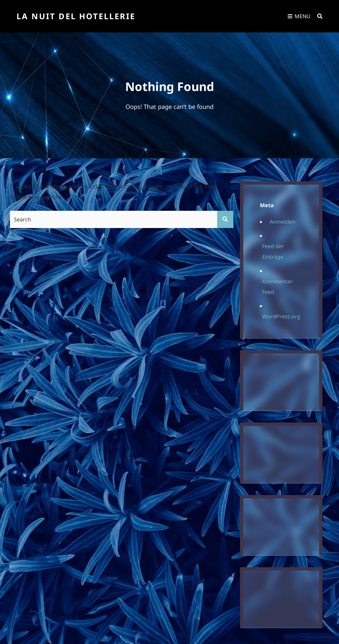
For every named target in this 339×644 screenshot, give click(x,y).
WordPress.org (281, 316)
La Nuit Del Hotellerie (76, 16)
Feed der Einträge (273, 252)
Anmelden (283, 222)
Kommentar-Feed (278, 287)
